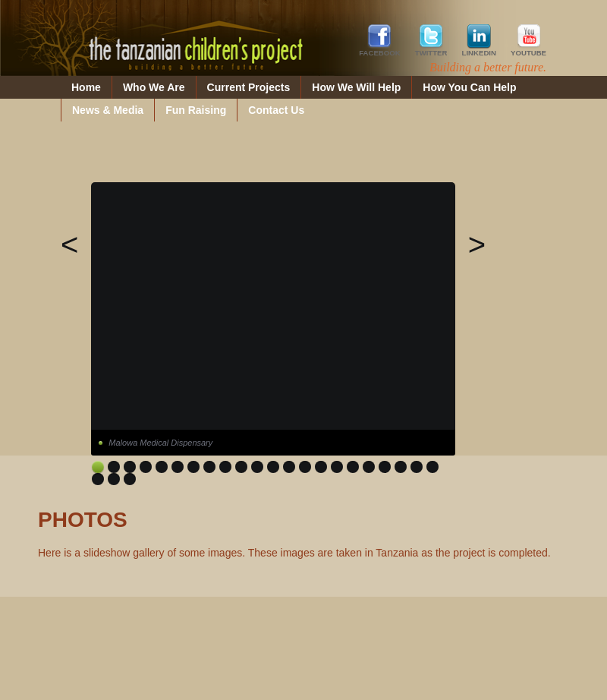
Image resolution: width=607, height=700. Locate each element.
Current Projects (249, 87)
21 (417, 467)
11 (257, 467)
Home (86, 87)
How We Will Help (356, 87)
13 (289, 467)
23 (98, 479)
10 (241, 467)
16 (337, 467)
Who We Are (154, 87)
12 (273, 467)
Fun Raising (196, 110)
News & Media (108, 110)
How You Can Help (469, 87)
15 (321, 467)
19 (385, 467)
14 (305, 467)
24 (114, 479)
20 (401, 467)
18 (369, 467)
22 (432, 467)
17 (353, 467)
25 (130, 479)
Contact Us (276, 110)
